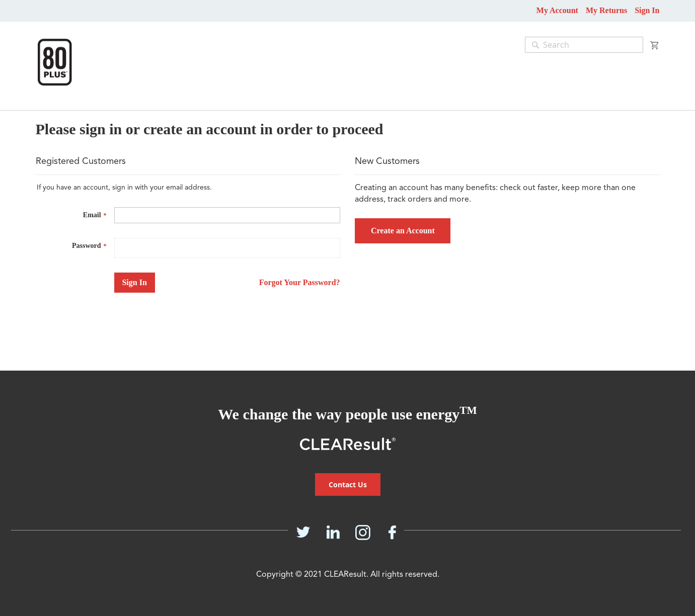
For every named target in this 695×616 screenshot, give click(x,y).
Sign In (647, 10)
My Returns (606, 10)
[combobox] (584, 45)
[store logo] (55, 62)
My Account (557, 10)
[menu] (30, 105)
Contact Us (348, 485)
